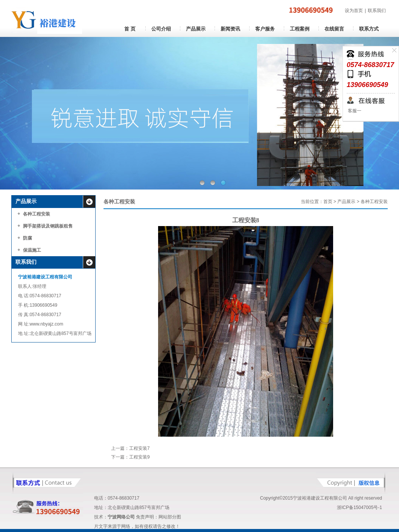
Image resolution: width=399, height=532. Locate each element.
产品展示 (196, 29)
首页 (328, 202)
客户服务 (265, 29)
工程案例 (300, 29)
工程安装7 (139, 448)
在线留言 (334, 29)
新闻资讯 (230, 29)
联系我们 (377, 11)
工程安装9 (139, 457)
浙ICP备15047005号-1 (359, 508)
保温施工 (32, 250)
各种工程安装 (37, 214)
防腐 (27, 238)
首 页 (130, 29)
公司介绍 (161, 29)
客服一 (354, 111)
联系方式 (369, 29)
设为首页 (354, 11)
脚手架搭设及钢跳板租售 (48, 226)
